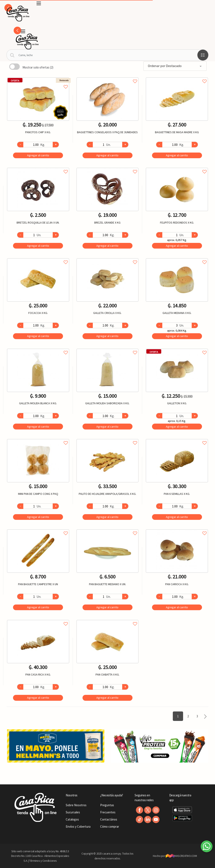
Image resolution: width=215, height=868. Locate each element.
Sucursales (73, 812)
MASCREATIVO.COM (181, 856)
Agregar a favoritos (38, 82)
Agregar (38, 155)
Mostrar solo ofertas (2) (38, 67)
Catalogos (72, 819)
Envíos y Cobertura (78, 827)
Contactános (109, 819)
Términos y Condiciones (43, 861)
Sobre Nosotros (76, 805)
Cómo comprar (110, 827)
